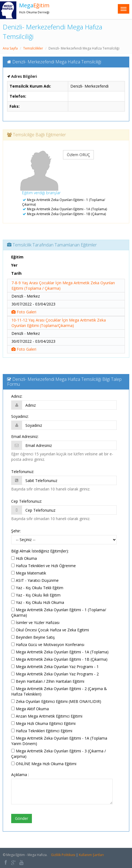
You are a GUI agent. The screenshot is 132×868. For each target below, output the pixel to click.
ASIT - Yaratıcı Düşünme (35, 580)
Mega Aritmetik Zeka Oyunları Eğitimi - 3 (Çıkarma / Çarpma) (58, 754)
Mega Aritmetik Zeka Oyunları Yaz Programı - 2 (55, 674)
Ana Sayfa (10, 48)
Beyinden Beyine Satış (33, 637)
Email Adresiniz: (25, 436)
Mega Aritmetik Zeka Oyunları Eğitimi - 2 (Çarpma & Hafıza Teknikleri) (59, 691)
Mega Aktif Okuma (30, 709)
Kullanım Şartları (91, 855)
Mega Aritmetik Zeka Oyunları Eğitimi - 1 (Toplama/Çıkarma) (59, 612)
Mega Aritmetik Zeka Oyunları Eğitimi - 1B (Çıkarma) (59, 659)
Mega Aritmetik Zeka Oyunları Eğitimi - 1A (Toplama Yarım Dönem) (59, 741)
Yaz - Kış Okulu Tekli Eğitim (37, 588)
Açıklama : (20, 775)
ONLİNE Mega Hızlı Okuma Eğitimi (44, 764)
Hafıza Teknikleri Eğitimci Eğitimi (42, 731)
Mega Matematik (29, 573)
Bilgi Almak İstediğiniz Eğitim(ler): (40, 551)
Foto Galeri (24, 312)
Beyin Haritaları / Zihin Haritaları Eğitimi (48, 681)
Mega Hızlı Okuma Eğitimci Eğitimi (43, 723)
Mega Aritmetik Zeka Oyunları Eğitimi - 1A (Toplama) (60, 652)
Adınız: (17, 396)
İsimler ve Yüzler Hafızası (35, 623)
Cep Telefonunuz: (27, 501)
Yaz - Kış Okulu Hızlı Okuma (38, 602)
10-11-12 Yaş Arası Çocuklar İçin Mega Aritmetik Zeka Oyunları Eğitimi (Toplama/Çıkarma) (59, 323)
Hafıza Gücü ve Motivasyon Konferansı (48, 645)
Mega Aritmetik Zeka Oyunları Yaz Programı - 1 (55, 667)
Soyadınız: (20, 416)
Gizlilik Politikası (63, 855)
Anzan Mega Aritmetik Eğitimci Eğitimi (47, 716)
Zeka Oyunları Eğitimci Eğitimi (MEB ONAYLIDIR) (56, 701)
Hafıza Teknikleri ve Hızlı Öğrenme (43, 566)
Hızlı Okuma (24, 558)
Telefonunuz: (23, 472)
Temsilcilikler (33, 48)
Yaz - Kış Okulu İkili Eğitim (36, 595)
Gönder (22, 818)
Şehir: (16, 531)
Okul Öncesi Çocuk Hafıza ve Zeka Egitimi (50, 630)
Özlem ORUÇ (78, 155)
